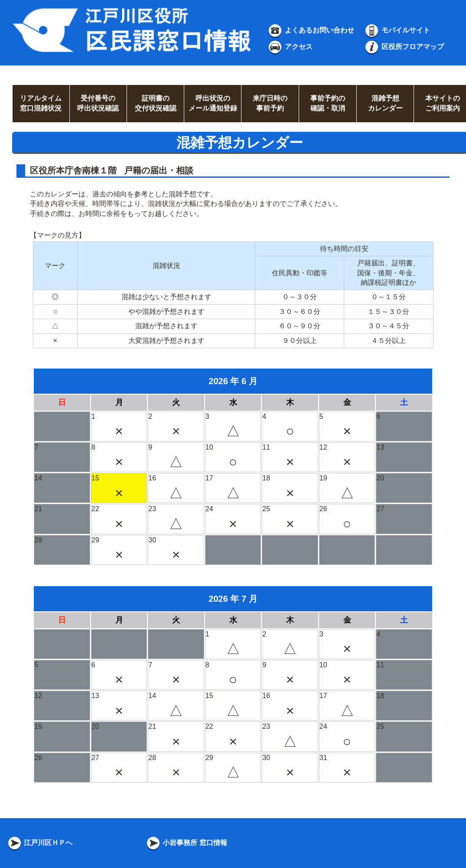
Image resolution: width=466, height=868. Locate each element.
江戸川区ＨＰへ (39, 843)
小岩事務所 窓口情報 (186, 843)
